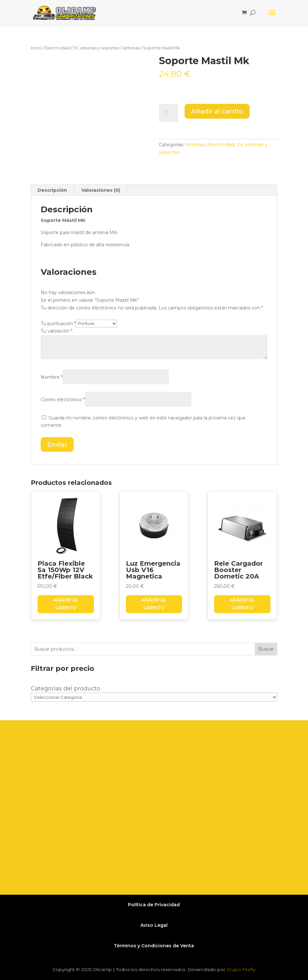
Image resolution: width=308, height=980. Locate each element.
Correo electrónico (63, 400)
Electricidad (57, 48)
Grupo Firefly (241, 969)
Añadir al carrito (217, 111)
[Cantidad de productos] (169, 113)
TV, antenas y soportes (96, 48)
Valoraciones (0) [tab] (101, 190)
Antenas (131, 48)
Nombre (52, 377)
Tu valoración (57, 331)
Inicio (36, 48)
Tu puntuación (58, 323)
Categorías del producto (66, 689)
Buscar (266, 649)
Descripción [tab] (52, 190)
